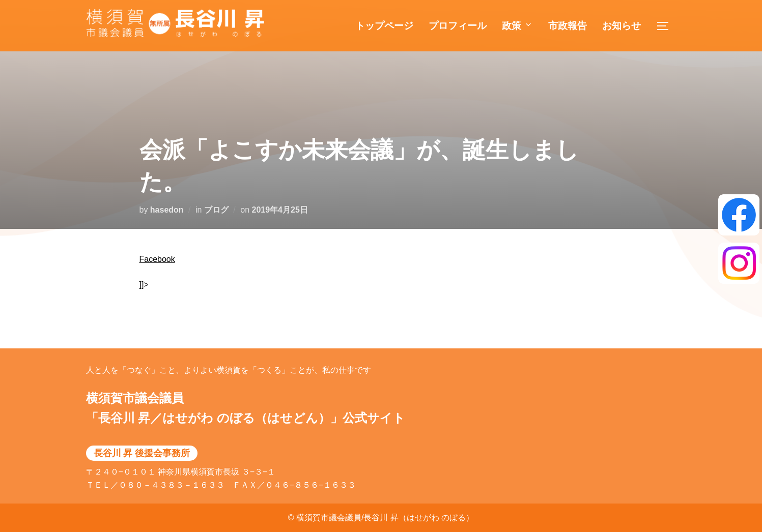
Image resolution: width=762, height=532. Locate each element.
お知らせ (622, 26)
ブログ (216, 210)
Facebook (157, 259)
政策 (517, 26)
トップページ (384, 26)
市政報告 (568, 26)
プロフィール (458, 26)
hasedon (167, 210)
